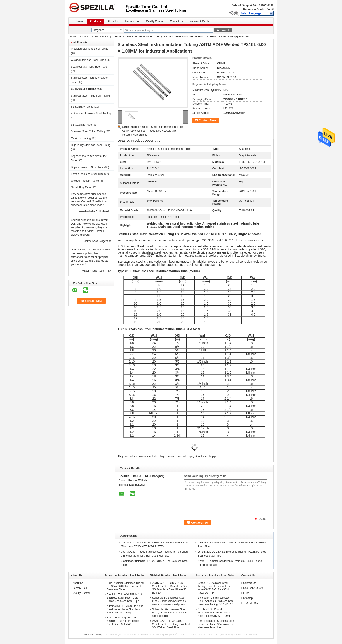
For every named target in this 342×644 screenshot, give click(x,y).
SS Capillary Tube (81, 125)
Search (225, 30)
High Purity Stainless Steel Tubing (91, 145)
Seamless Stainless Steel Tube (89, 67)
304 (148, 265)
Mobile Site (251, 603)
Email (270, 9)
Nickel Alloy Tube (81, 187)
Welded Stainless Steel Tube (88, 60)
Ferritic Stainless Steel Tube (87, 174)
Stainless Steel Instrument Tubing (90, 96)
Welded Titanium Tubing (85, 181)
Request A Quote (254, 9)
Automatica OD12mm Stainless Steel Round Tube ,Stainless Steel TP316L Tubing (125, 609)
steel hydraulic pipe (206, 457)
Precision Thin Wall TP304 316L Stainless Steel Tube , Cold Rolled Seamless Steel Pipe (125, 598)
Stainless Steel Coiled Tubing (88, 131)
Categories (98, 30)
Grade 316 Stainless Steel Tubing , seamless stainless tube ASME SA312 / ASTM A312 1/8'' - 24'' (214, 588)
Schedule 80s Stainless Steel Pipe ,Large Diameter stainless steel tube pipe (170, 613)
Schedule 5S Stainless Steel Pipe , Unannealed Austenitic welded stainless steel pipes (169, 601)
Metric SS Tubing (81, 138)
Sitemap (248, 598)
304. (206, 249)
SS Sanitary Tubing (82, 107)
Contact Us (176, 21)
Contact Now (207, 120)
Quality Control (155, 21)
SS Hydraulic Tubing (102, 37)
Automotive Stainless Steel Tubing (91, 114)
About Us (113, 21)
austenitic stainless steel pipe (141, 457)
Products (96, 21)
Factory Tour (132, 21)
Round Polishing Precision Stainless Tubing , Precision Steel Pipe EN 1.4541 (123, 621)
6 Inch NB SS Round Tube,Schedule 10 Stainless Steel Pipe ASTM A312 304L (214, 613)
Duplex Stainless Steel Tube (87, 167)
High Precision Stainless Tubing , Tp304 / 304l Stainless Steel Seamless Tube (125, 586)
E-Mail (247, 593)
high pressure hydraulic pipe (177, 457)
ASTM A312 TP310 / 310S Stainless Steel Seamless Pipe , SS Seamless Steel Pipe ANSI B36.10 (171, 588)
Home (80, 21)
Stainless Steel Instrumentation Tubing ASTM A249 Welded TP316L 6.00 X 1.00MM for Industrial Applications (153, 131)
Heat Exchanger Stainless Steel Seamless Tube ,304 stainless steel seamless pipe (216, 624)
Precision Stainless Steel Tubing (90, 49)
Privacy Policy (93, 635)
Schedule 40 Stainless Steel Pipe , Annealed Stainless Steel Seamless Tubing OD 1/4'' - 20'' (216, 601)
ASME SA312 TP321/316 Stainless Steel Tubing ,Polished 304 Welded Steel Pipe (171, 624)
